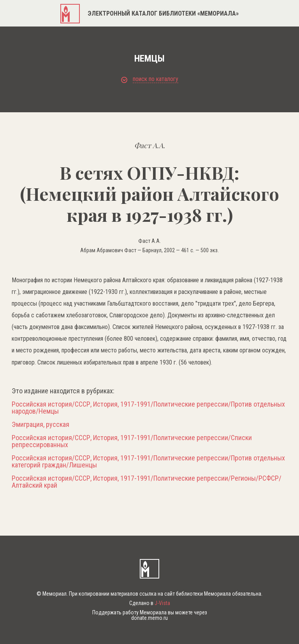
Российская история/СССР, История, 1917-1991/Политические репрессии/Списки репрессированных (132, 441)
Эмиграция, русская (40, 425)
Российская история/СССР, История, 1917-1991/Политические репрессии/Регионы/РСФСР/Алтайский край (147, 482)
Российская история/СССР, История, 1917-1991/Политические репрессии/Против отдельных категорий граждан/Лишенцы (148, 462)
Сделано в (150, 603)
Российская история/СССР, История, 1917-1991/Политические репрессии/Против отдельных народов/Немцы (148, 408)
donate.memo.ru (149, 618)
